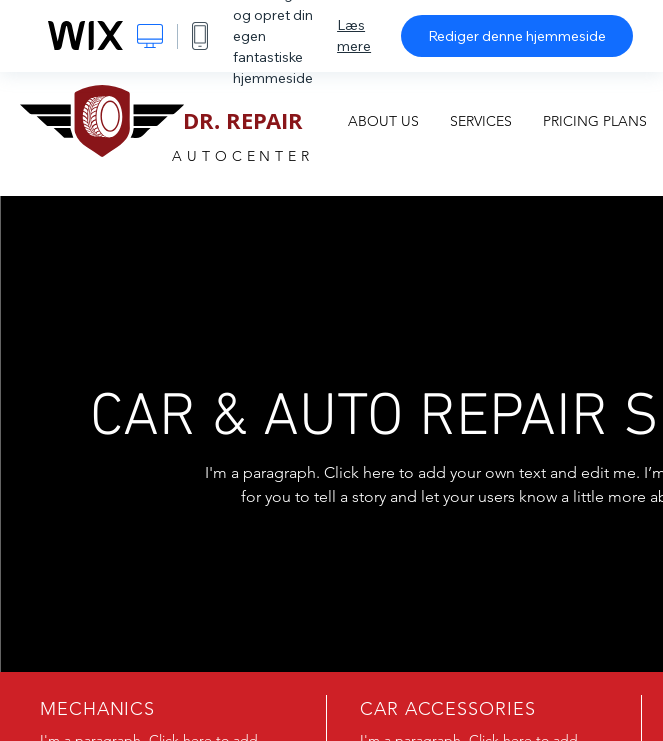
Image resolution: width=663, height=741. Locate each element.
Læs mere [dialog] (354, 35)
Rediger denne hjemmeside (517, 36)
